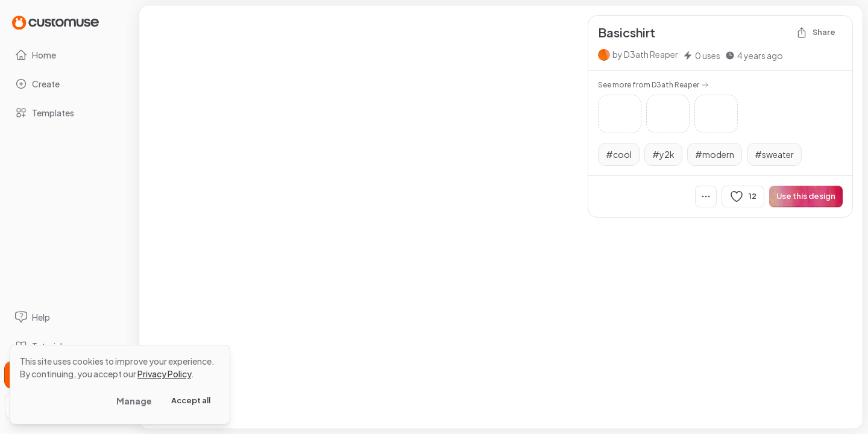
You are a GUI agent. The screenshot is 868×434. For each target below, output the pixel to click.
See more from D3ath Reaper (653, 85)
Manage (134, 401)
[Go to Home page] (55, 22)
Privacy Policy (164, 374)
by (645, 54)
